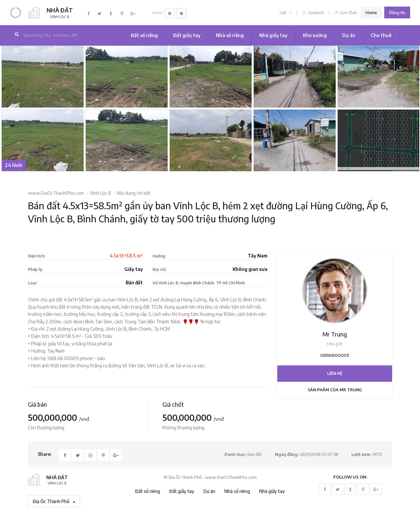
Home (371, 12)
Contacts (313, 13)
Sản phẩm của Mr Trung (335, 390)
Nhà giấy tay (273, 35)
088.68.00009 (63, 358)
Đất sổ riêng (144, 35)
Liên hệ (335, 373)
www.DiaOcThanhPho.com (56, 193)
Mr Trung (335, 334)
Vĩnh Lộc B (101, 193)
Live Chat (346, 13)
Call (286, 13)
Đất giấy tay (187, 35)
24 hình (14, 165)
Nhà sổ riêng (230, 35)
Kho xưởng (315, 35)
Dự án (349, 35)
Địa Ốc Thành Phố (54, 501)
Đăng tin (397, 12)
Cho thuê (381, 35)
